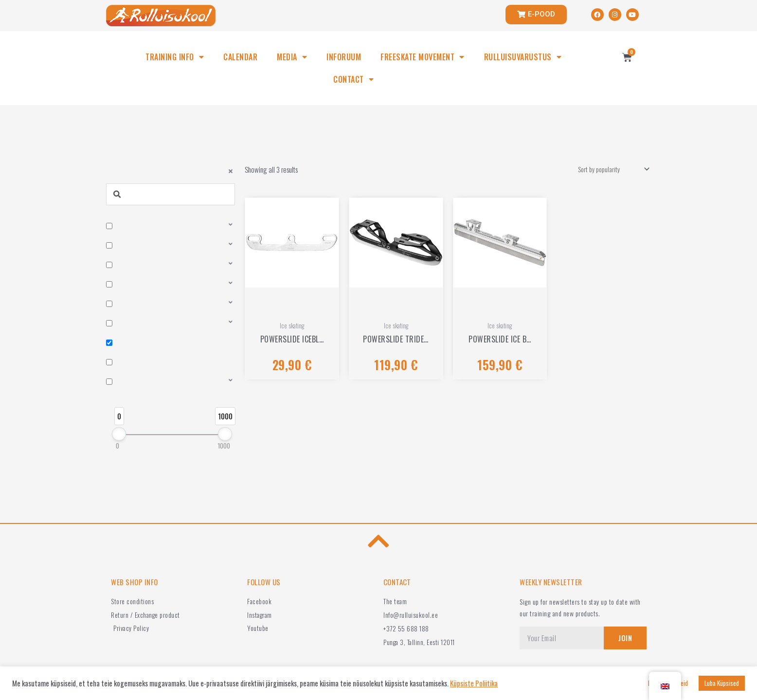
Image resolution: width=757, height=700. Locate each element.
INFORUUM (344, 57)
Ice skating (129, 351)
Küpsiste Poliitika (474, 683)
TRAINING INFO (175, 57)
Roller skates (132, 227)
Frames (124, 392)
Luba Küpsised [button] (722, 683)
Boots (122, 248)
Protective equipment (143, 309)
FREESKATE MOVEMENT (423, 57)
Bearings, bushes (137, 289)
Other (122, 371)
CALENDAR (240, 57)
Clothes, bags (133, 330)
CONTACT (353, 79)
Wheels (124, 268)
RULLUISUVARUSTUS (523, 57)
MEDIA (292, 57)
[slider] (119, 465)
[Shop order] (608, 170)
